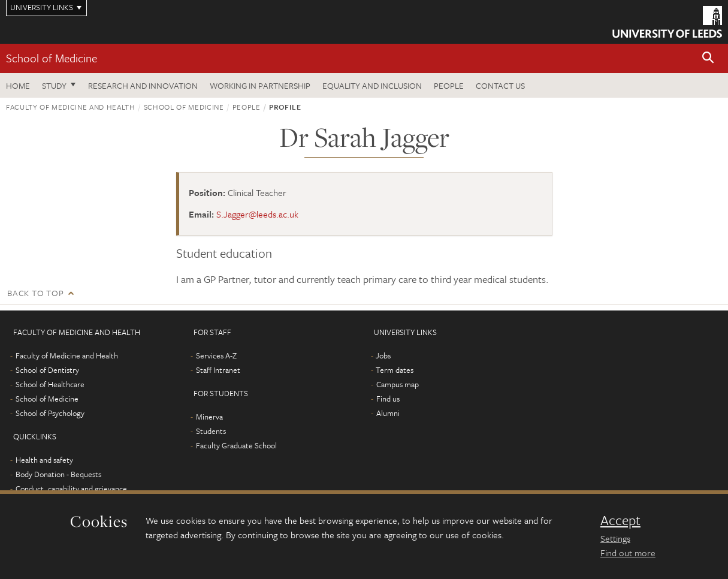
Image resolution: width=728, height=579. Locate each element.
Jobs (383, 355)
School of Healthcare (50, 384)
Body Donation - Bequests (58, 474)
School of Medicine (52, 58)
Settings (615, 538)
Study (54, 85)
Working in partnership (260, 85)
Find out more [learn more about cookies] (628, 553)
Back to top (35, 293)
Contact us (500, 85)
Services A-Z (216, 355)
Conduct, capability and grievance (71, 488)
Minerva (209, 417)
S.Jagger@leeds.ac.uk (257, 214)
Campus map (398, 384)
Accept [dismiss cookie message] (620, 520)
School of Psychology (50, 413)
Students (211, 431)
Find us (388, 399)
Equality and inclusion (372, 85)
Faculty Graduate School (236, 445)
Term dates (395, 370)
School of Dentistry (47, 370)
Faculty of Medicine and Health (71, 107)
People (449, 85)
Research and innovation (143, 85)
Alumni (388, 413)
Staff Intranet (218, 370)
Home (18, 85)
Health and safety (44, 460)
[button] (708, 58)
